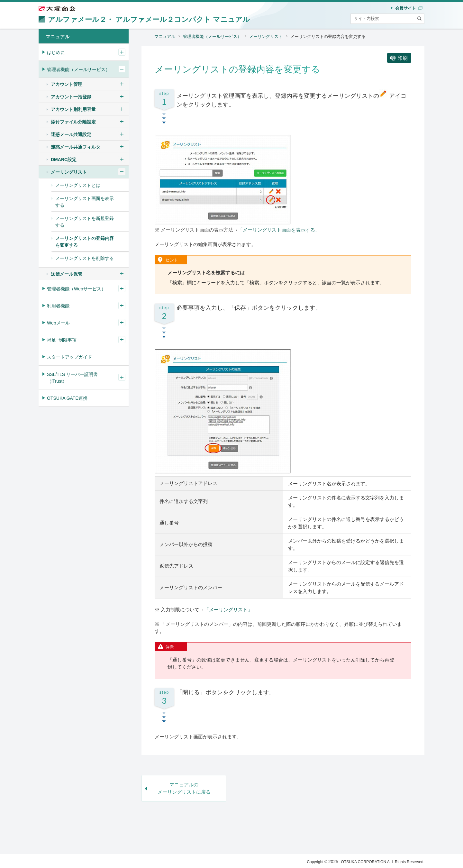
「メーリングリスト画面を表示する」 (279, 230)
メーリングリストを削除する (85, 258)
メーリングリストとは (78, 185)
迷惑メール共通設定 (71, 134)
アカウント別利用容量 (73, 109)
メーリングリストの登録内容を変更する (328, 37)
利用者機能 (58, 306)
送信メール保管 (67, 274)
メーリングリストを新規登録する (85, 222)
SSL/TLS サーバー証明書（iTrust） (72, 378)
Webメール (58, 323)
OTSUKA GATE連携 (67, 398)
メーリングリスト (266, 37)
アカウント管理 (67, 84)
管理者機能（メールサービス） (212, 37)
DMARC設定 (64, 160)
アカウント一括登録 (71, 97)
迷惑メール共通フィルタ (76, 147)
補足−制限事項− (63, 340)
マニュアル (165, 37)
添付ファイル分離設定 (73, 122)
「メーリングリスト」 (228, 610)
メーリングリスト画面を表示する (85, 202)
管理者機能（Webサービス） (76, 289)
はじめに (56, 52)
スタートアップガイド (69, 357)
